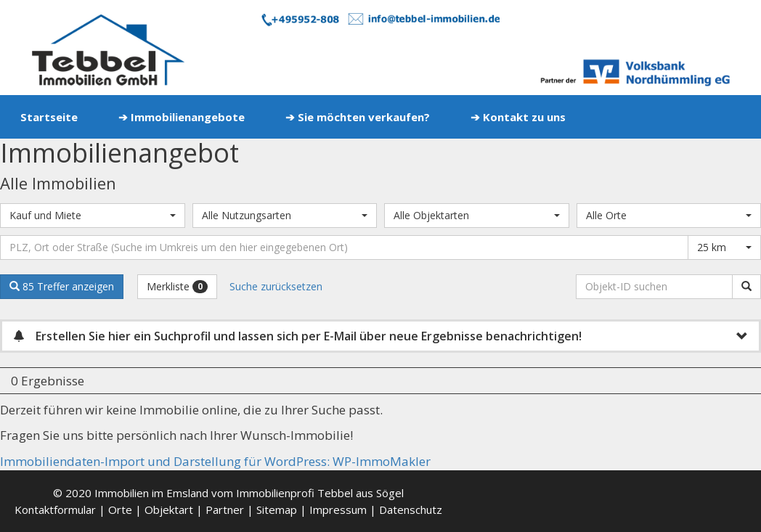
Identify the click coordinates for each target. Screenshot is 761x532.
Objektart (169, 510)
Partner (225, 510)
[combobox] (93, 216)
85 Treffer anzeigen (62, 286)
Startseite (49, 117)
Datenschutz (411, 510)
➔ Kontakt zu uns (518, 117)
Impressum (338, 510)
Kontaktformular (55, 510)
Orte (120, 510)
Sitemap (277, 510)
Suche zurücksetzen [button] (276, 286)
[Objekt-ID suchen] (657, 287)
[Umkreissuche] (344, 247)
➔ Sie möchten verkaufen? (358, 117)
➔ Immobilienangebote (182, 117)
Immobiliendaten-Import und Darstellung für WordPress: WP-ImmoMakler (215, 461)
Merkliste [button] (177, 286)
